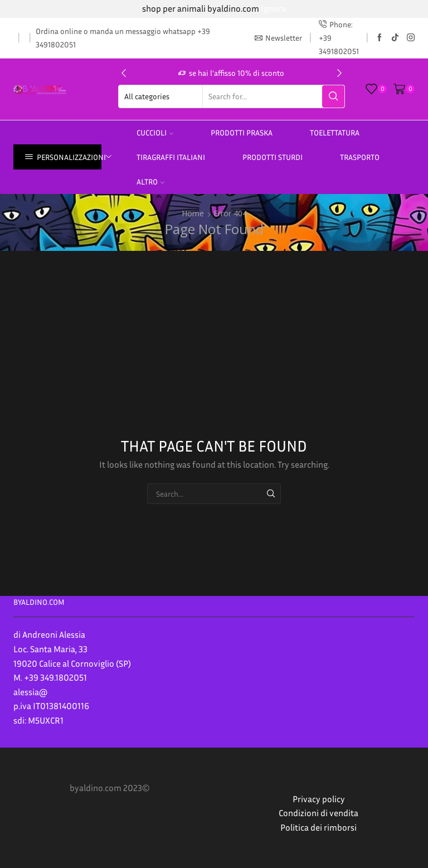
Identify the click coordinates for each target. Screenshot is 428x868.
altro (150, 181)
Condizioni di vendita (318, 813)
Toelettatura (335, 132)
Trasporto (360, 157)
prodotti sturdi (273, 157)
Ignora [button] (273, 8)
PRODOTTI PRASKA (242, 132)
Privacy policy (319, 799)
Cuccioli (155, 132)
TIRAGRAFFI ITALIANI (171, 157)
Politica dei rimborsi (318, 827)
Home (193, 213)
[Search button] (333, 96)
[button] (124, 73)
